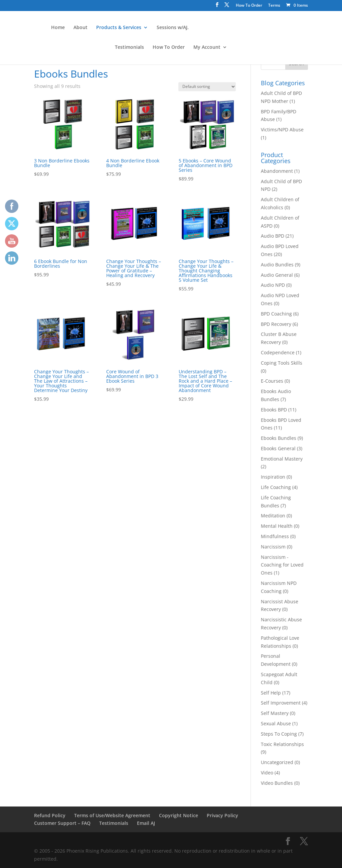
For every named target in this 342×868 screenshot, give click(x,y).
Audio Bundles (277, 265)
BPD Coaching (276, 314)
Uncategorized (277, 762)
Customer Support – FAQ (62, 823)
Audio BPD (273, 236)
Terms (274, 6)
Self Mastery (275, 713)
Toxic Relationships (282, 744)
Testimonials (129, 47)
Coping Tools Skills (282, 363)
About (80, 28)
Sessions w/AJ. (172, 28)
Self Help (271, 693)
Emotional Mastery (282, 459)
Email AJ (146, 823)
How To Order (249, 6)
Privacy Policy (222, 815)
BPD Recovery (276, 324)
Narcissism (273, 547)
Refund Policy (50, 815)
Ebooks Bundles (279, 438)
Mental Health (277, 526)
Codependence (278, 352)
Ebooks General (278, 448)
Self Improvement (281, 703)
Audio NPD (273, 285)
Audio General (277, 275)
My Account (207, 47)
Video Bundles (277, 783)
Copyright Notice (179, 815)
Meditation (273, 516)
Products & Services (118, 28)
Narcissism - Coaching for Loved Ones (282, 565)
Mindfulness (275, 536)
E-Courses (272, 381)
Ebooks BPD (274, 410)
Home (57, 28)
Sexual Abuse (276, 723)
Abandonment (277, 171)
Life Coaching (276, 487)
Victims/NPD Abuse (282, 130)
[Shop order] (207, 87)
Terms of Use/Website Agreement (112, 815)
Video (267, 773)
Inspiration (273, 477)
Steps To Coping (279, 734)
